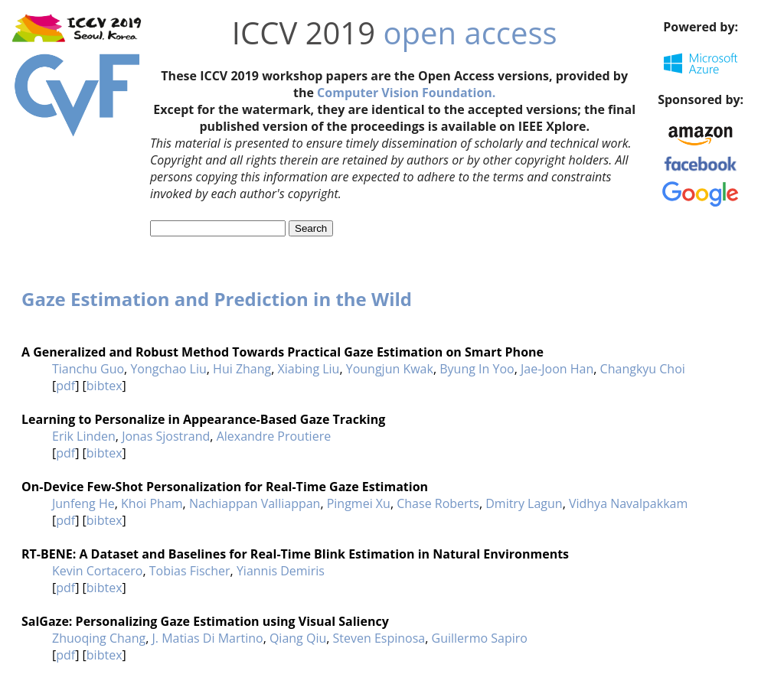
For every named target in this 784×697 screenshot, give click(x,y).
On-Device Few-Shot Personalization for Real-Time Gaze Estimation (225, 487)
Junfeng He (83, 503)
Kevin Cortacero (97, 571)
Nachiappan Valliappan (255, 503)
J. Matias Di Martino (207, 638)
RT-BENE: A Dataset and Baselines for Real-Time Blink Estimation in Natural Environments (295, 554)
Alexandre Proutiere (274, 436)
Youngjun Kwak (390, 369)
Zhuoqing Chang (99, 638)
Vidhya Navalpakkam (628, 503)
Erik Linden (84, 436)
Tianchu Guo (88, 369)
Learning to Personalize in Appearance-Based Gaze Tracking (203, 419)
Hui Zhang (242, 369)
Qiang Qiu (298, 638)
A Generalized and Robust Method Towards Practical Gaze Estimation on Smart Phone (283, 352)
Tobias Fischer (190, 571)
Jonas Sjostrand (166, 436)
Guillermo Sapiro (480, 638)
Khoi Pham (152, 503)
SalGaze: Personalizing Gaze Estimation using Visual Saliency (205, 621)
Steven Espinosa (379, 638)
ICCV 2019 (304, 33)
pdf (65, 386)
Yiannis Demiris (281, 571)
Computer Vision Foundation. (406, 93)
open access (470, 33)
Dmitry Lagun (524, 503)
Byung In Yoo (477, 369)
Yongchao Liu (168, 369)
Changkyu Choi (643, 369)
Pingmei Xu (359, 503)
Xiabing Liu (309, 369)
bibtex (105, 386)
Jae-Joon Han (557, 369)
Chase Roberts (438, 503)
